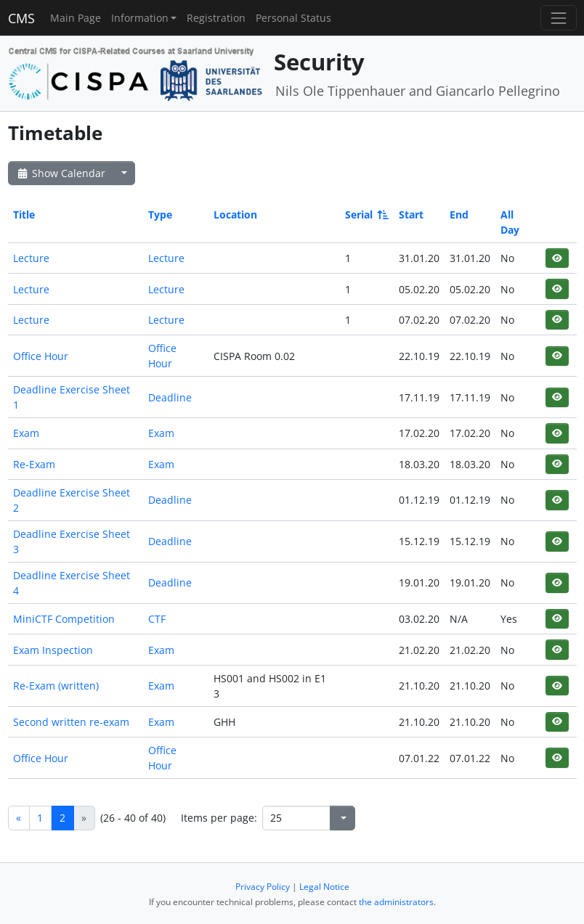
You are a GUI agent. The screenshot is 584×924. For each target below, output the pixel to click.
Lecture (31, 258)
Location (235, 214)
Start (411, 214)
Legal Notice (324, 887)
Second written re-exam (71, 722)
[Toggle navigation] (558, 18)
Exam (26, 433)
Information (140, 18)
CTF (157, 619)
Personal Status (293, 18)
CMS (21, 18)
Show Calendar (61, 173)
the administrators (396, 902)
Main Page (76, 18)
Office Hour (41, 356)
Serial (366, 214)
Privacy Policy (263, 887)
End (459, 214)
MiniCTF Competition (64, 619)
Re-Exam (34, 464)
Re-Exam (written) (56, 686)
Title (24, 214)
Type (160, 214)
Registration (216, 18)
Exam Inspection (53, 650)
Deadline (170, 397)
